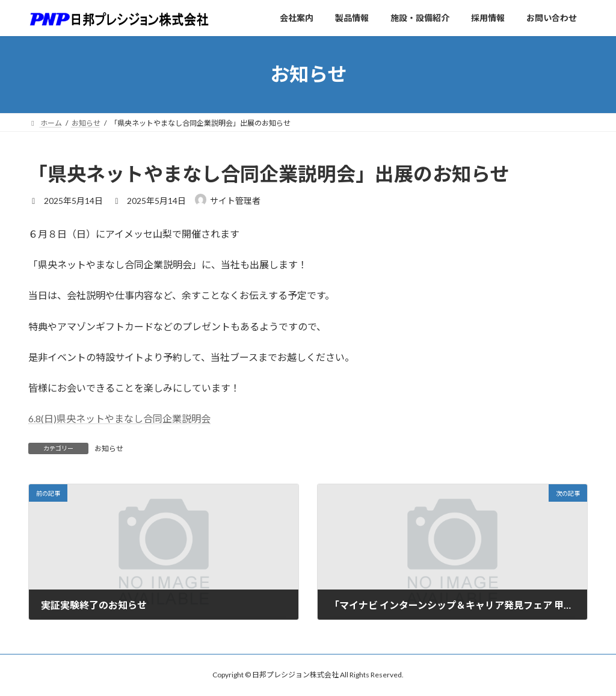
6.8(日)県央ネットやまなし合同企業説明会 (119, 418)
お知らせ (109, 448)
